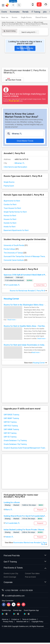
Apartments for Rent (12, 201)
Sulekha (7, 5)
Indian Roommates (8, 22)
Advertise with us (22, 622)
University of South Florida (16, 245)
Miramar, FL (20, 163)
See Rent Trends (13, 79)
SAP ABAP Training (11, 418)
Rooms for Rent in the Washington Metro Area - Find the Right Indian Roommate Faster (25, 305)
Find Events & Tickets (25, 568)
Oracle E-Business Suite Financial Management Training (25, 448)
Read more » (12, 320)
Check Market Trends (25, 141)
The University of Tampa (15, 253)
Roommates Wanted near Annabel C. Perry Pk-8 (30, 543)
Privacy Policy (8, 622)
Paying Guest (9, 186)
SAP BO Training (10, 422)
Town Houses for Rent (12, 208)
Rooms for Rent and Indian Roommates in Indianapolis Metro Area (25, 345)
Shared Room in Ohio (24, 22)
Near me (5, 17)
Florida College (11, 249)
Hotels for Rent (10, 227)
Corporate (25, 582)
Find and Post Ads (25, 556)
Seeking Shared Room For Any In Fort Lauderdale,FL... (25, 516)
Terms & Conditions (29, 619)
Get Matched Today (25, 48)
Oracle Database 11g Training (15, 440)
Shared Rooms (41, 17)
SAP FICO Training (11, 426)
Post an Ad (14, 101)
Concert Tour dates (32, 573)
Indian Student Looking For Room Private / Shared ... (25, 530)
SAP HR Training (10, 433)
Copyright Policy (37, 622)
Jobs (45, 12)
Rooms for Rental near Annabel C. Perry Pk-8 (28, 291)
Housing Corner (11, 299)
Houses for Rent (10, 219)
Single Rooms (26, 17)
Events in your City (11, 573)
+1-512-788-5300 (11, 590)
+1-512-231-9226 (26, 590)
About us (5, 619)
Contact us (15, 619)
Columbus (13, 1)
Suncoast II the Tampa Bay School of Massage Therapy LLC (25, 256)
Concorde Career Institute (15, 260)
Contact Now (40, 285)
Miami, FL (9, 510)
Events (4, 12)
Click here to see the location (15, 167)
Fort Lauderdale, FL (12, 285)
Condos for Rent (10, 204)
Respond (40, 510)
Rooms (15, 17)
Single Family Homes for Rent (15, 212)
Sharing (8, 505)
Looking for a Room (12, 502)
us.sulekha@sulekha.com (15, 596)
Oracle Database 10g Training (15, 444)
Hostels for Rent (10, 223)
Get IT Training (25, 562)
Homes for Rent (10, 216)
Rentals (25, 12)
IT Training (36, 12)
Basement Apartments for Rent (16, 230)
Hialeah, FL (9, 537)
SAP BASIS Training (11, 415)
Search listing (10, 31)
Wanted (16, 505)
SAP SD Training (10, 437)
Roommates (15, 12)
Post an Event (30, 577)
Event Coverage (10, 577)
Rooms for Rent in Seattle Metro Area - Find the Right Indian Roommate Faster (25, 326)
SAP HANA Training (11, 429)
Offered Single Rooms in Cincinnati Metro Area (23, 23)
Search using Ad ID (29, 32)
